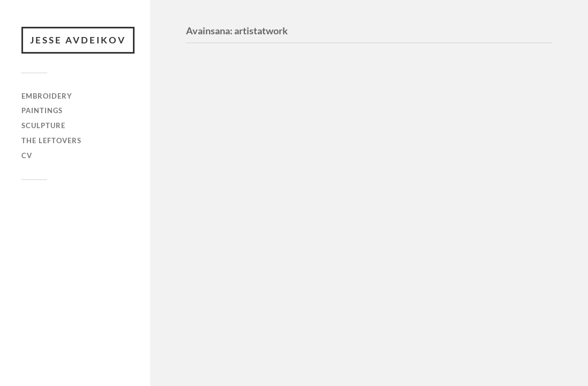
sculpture (43, 125)
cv (27, 155)
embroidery (47, 96)
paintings (42, 110)
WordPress (72, 215)
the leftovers (51, 140)
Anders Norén (70, 225)
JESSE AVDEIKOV (78, 40)
